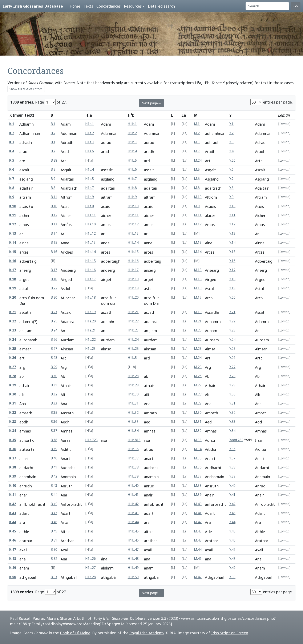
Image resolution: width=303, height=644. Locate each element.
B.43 (54, 486)
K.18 (13, 279)
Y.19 (232, 288)
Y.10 (232, 206)
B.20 (54, 297)
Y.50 (232, 577)
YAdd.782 (236, 440)
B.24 (54, 330)
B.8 (53, 188)
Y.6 (231, 170)
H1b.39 (133, 476)
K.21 (13, 312)
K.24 (13, 340)
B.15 (54, 243)
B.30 (54, 376)
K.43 (13, 513)
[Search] (267, 6)
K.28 (13, 376)
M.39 (198, 495)
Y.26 (232, 160)
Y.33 (232, 422)
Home (75, 6)
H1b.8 (132, 188)
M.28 (198, 394)
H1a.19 (90, 312)
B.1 (53, 124)
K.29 (13, 385)
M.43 (198, 531)
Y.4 (231, 151)
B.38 (54, 440)
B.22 (54, 288)
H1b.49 (133, 568)
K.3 (12, 142)
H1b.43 (133, 513)
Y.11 (232, 215)
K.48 (13, 559)
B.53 (54, 577)
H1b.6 (132, 170)
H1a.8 (90, 206)
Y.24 (232, 340)
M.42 (198, 522)
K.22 (13, 321)
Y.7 (231, 179)
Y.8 (231, 188)
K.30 (13, 394)
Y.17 (232, 270)
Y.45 (232, 531)
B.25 (54, 321)
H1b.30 (133, 394)
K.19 (13, 288)
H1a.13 (90, 243)
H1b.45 (133, 531)
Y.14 (232, 243)
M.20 (198, 330)
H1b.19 (133, 288)
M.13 (198, 243)
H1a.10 (90, 224)
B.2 (53, 133)
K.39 (13, 476)
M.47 (198, 577)
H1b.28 (133, 376)
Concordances (108, 6)
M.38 (198, 486)
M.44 (198, 550)
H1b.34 (133, 431)
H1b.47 (133, 550)
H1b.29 (133, 385)
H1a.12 (90, 234)
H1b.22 (133, 321)
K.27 (13, 367)
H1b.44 (133, 522)
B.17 (54, 270)
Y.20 (232, 297)
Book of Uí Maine (75, 633)
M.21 (198, 321)
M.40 (198, 504)
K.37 (13, 458)
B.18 (54, 279)
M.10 (198, 197)
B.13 (54, 224)
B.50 (54, 550)
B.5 (53, 170)
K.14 (13, 243)
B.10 (54, 206)
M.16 (198, 279)
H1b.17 (133, 270)
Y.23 (232, 330)
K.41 (13, 495)
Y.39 (232, 476)
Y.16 (232, 261)
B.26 (54, 340)
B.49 (54, 531)
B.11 (54, 197)
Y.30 (232, 394)
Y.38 (232, 467)
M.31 (198, 422)
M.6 (197, 179)
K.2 (12, 133)
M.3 (197, 142)
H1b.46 (133, 540)
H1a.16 (90, 270)
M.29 (198, 403)
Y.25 (232, 349)
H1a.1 (90, 124)
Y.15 (232, 252)
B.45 (54, 504)
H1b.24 (133, 340)
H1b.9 (132, 197)
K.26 (13, 358)
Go (296, 6)
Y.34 (232, 431)
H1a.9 (90, 197)
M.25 (198, 367)
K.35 (13, 440)
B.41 (54, 467)
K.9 (12, 197)
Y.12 (232, 224)
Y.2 (231, 133)
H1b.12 (133, 224)
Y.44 (232, 522)
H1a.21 (90, 330)
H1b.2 (132, 133)
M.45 (198, 540)
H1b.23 (133, 330)
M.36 (198, 467)
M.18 (198, 288)
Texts (88, 6)
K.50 (13, 577)
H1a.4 (90, 170)
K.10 (13, 206)
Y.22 (232, 321)
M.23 (198, 349)
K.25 (13, 349)
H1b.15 (133, 252)
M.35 (198, 458)
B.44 (54, 495)
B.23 (54, 312)
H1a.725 (91, 440)
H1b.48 (133, 559)
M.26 (198, 376)
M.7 (197, 151)
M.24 (198, 160)
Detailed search (161, 6)
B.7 (53, 151)
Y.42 (232, 504)
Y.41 (232, 495)
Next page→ (151, 103)
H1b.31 (133, 403)
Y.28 (232, 376)
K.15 (13, 252)
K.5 (12, 160)
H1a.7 (90, 188)
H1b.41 (133, 495)
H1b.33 (133, 422)
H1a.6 (90, 151)
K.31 (13, 403)
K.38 (13, 467)
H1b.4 (132, 151)
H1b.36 (133, 449)
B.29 (54, 367)
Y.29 (232, 385)
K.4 (12, 151)
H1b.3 (132, 142)
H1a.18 (90, 297)
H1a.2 (90, 133)
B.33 (54, 403)
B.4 (53, 142)
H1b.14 (133, 243)
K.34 (13, 431)
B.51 (54, 540)
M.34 (198, 449)
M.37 (198, 476)
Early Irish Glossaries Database (33, 6)
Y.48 (232, 559)
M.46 (198, 559)
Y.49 (232, 568)
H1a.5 (90, 179)
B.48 (54, 522)
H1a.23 (90, 349)
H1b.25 (133, 349)
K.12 (13, 224)
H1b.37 (133, 458)
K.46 (13, 540)
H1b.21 (133, 312)
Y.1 (231, 124)
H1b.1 (132, 124)
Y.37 (232, 458)
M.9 (197, 206)
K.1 (12, 124)
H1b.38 (133, 467)
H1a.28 (90, 577)
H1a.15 (90, 261)
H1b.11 (133, 215)
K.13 (13, 234)
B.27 (54, 349)
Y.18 (232, 279)
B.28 (54, 160)
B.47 (54, 513)
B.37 (54, 431)
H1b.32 (133, 413)
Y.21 (232, 312)
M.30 (198, 413)
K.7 (12, 179)
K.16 (13, 261)
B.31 (54, 385)
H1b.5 (132, 160)
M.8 (197, 188)
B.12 (54, 215)
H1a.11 (90, 215)
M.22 (198, 340)
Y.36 (232, 449)
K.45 (13, 531)
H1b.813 (134, 440)
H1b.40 (133, 486)
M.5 (197, 170)
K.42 (13, 504)
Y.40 (232, 486)
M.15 (198, 270)
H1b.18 (133, 279)
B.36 (54, 422)
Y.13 (232, 234)
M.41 (198, 513)
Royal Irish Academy (147, 633)
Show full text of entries (26, 89)
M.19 (198, 312)
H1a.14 (90, 252)
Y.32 (232, 413)
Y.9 (231, 197)
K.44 (13, 522)
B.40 (54, 458)
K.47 (13, 550)
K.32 (13, 413)
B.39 (54, 449)
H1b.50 (133, 577)
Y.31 (232, 403)
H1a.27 (90, 568)
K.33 (13, 422)
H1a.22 (90, 340)
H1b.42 (133, 504)
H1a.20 (90, 321)
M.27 (198, 385)
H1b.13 (133, 234)
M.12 (198, 224)
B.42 (54, 476)
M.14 (198, 252)
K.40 (13, 486)
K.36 (13, 449)
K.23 (13, 330)
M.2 (197, 133)
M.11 (198, 215)
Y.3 (231, 142)
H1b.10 (133, 206)
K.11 (13, 215)
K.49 (13, 568)
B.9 (53, 179)
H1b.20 (133, 297)
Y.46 (232, 540)
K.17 (13, 270)
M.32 (198, 431)
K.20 (13, 297)
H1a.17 (90, 279)
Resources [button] (133, 6)
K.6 (12, 170)
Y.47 (232, 550)
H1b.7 (132, 179)
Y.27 (232, 367)
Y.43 (232, 513)
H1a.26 (90, 559)
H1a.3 (90, 142)
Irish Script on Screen (230, 633)
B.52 (54, 559)
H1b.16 (133, 261)
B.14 (54, 234)
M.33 (198, 440)
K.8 (12, 188)
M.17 (198, 297)
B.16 (54, 252)
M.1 (197, 124)
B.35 (54, 413)
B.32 (54, 394)
